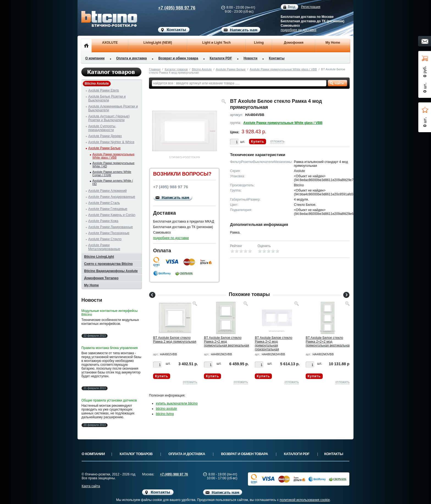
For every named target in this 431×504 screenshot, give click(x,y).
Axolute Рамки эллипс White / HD (113, 182)
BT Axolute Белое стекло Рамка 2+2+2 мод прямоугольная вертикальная (328, 342)
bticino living (165, 414)
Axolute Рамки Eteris (104, 90)
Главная (155, 69)
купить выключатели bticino (177, 403)
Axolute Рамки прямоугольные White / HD (113, 165)
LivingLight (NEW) (158, 43)
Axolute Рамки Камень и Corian (112, 215)
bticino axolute (166, 409)
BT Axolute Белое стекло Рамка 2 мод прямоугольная (175, 340)
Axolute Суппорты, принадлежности (102, 128)
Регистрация (311, 7)
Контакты (277, 58)
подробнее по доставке (299, 30)
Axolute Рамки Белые (231, 69)
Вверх (371, 487)
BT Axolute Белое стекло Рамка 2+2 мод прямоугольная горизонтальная (273, 344)
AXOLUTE (110, 43)
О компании (95, 58)
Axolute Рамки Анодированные (112, 197)
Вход (292, 7)
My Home (333, 43)
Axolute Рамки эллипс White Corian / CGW (112, 173)
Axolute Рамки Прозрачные (109, 233)
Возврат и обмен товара (178, 58)
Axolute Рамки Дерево (105, 136)
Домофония (294, 43)
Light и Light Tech (216, 43)
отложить (277, 141)
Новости (250, 58)
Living (259, 43)
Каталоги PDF (221, 58)
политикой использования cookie (305, 500)
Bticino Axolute (202, 69)
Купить (258, 142)
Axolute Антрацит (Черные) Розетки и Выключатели (109, 118)
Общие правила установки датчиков (109, 400)
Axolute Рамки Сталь (104, 203)
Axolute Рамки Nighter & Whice (111, 142)
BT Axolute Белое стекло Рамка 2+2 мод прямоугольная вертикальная (226, 342)
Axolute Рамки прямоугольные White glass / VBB (283, 69)
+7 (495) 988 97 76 (172, 8)
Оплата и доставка (132, 58)
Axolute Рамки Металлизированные (104, 247)
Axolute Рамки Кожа (103, 221)
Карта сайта (91, 486)
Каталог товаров (176, 69)
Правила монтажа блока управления (110, 348)
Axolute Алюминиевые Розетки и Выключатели (113, 108)
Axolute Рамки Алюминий (107, 191)
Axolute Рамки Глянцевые (108, 209)
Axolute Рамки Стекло (105, 239)
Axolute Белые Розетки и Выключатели (107, 98)
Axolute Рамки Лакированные (111, 227)
